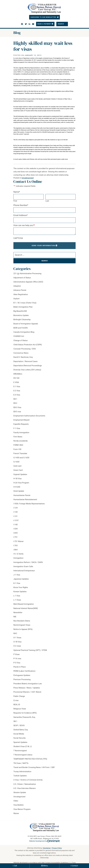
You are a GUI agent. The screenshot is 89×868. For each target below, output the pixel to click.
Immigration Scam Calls (23, 566)
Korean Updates (20, 592)
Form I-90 (17, 449)
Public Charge (19, 696)
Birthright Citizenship (22, 320)
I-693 (15, 533)
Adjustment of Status (22, 278)
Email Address (21, 215)
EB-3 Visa (17, 407)
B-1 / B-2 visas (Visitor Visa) (25, 303)
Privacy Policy (57, 848)
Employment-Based (21, 420)
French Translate (20, 453)
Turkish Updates (20, 776)
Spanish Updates (20, 742)
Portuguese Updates (22, 675)
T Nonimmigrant (20, 751)
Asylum (16, 299)
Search (61, 24)
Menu (45, 866)
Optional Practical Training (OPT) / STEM (30, 650)
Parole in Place (20, 667)
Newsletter (18, 612)
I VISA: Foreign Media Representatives (29, 504)
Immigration (18, 558)
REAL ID (17, 705)
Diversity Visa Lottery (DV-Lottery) (27, 370)
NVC (15, 633)
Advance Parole (20, 290)
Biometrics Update (21, 315)
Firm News (18, 437)
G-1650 (16, 462)
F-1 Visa (17, 428)
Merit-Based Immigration (24, 604)
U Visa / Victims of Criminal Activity (28, 780)
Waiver (16, 813)
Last (47, 201)
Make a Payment (44, 24)
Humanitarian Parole (22, 495)
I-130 (15, 512)
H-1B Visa (17, 479)
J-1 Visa (17, 575)
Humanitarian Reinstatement (25, 499)
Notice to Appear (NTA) (23, 629)
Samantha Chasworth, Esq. (25, 717)
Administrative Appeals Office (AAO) (28, 282)
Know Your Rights (21, 587)
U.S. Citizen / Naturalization (25, 784)
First (15, 201)
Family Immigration (21, 433)
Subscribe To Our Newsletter (43, 17)
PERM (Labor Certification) (24, 671)
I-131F (16, 520)
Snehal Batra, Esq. (21, 730)
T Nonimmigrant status (23, 755)
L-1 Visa (17, 596)
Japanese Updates (21, 579)
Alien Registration (21, 294)
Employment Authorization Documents (29, 416)
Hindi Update (19, 491)
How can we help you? (24, 225)
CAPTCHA (18, 238)
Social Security (19, 738)
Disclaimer (47, 848)
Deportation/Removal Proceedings (28, 366)
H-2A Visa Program (21, 483)
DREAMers (18, 374)
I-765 (15, 546)
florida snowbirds (21, 441)
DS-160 (16, 378)
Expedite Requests (21, 424)
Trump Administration (22, 772)
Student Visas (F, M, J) (22, 746)
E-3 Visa (17, 395)
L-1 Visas (17, 600)
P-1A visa (17, 659)
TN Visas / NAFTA (21, 763)
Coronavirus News (21, 353)
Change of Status (20, 340)
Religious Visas (20, 709)
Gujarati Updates (20, 474)
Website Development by (45, 841)
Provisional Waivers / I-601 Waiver (27, 692)
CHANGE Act (19, 336)
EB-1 (15, 399)
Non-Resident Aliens (22, 621)
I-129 (15, 508)
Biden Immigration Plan (23, 307)
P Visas (17, 654)
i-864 (15, 550)
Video (16, 801)
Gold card (17, 466)
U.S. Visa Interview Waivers (25, 788)
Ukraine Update (20, 792)
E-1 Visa (17, 386)
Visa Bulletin (19, 805)
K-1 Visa (17, 583)
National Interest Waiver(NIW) (26, 608)
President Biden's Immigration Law (28, 684)
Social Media (19, 734)
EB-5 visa (17, 412)
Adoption (17, 286)
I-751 (15, 537)
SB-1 (15, 721)
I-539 (15, 529)
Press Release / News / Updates (27, 688)
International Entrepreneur (24, 571)
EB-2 (15, 403)
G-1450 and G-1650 (21, 458)
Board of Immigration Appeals (26, 324)
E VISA (16, 382)
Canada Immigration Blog (24, 332)
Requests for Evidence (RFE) (25, 713)
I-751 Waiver (18, 541)
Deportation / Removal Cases (25, 361)
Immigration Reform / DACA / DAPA (28, 562)
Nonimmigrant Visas (22, 625)
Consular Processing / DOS (25, 349)
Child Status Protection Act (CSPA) (28, 345)
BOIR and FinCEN (20, 328)
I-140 (15, 525)
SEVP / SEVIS (19, 725)
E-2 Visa (17, 391)
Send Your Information (43, 246)
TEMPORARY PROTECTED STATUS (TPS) (30, 759)
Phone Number (21, 205)
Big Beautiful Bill (20, 311)
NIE (15, 617)
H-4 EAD (17, 487)
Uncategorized (28, 178)
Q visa (16, 700)
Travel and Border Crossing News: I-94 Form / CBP (34, 767)
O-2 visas (17, 646)
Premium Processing (22, 679)
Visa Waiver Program (22, 809)
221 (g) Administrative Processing (27, 273)
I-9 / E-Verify (18, 554)
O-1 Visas (17, 638)
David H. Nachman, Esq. (23, 357)
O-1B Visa (17, 642)
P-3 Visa (17, 663)
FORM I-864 (18, 445)
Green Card (18, 470)
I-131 (15, 516)
